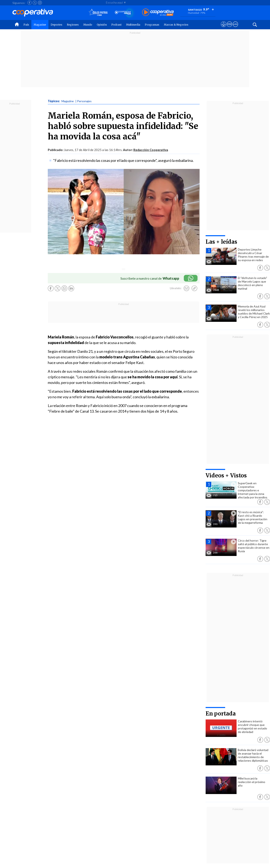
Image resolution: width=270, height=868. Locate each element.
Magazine (40, 25)
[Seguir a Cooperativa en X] (35, 3)
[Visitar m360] (229, 28)
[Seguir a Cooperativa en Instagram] (40, 3)
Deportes (56, 25)
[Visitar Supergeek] (235, 28)
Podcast (116, 25)
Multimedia (133, 25)
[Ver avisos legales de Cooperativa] (224, 28)
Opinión (102, 25)
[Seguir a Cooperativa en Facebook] (29, 3)
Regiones (73, 25)
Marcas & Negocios (176, 25)
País (26, 25)
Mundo (88, 25)
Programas (152, 25)
